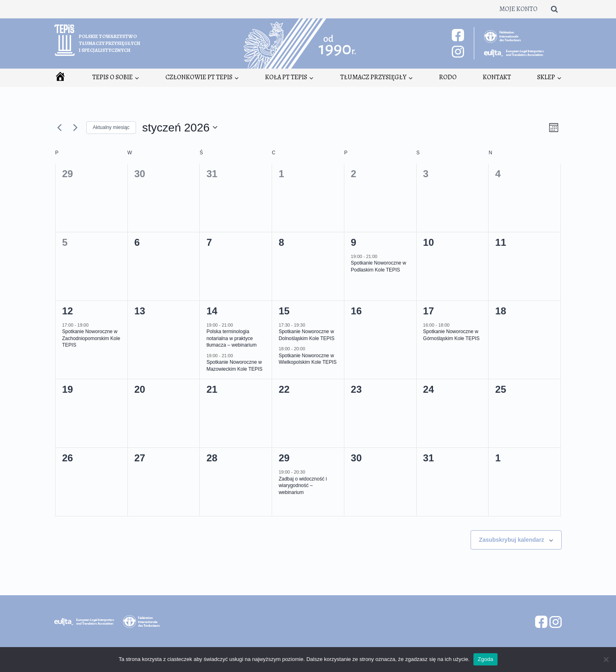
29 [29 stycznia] (284, 458)
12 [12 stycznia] (68, 311)
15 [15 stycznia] (284, 311)
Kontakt (497, 77)
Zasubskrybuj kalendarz (512, 540)
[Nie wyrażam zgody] (606, 659)
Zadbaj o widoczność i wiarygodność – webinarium (303, 486)
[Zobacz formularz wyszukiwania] (554, 9)
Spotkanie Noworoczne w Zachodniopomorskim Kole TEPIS (91, 338)
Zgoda (485, 659)
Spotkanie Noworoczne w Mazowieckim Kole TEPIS (234, 366)
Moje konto (518, 9)
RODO (448, 77)
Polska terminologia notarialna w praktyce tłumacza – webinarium (231, 338)
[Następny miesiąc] (75, 127)
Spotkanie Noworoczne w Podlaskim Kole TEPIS (378, 266)
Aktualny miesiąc (111, 127)
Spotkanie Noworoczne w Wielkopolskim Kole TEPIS (308, 359)
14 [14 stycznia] (212, 311)
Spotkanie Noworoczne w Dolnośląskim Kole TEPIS (307, 335)
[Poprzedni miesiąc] (59, 127)
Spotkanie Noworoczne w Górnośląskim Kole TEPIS (452, 335)
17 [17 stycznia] (429, 311)
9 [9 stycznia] (354, 242)
